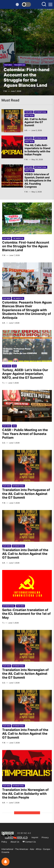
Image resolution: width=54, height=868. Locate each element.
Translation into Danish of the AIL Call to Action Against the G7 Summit (25, 554)
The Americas (19, 65)
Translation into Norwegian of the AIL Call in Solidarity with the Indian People (25, 794)
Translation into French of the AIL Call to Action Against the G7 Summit (25, 734)
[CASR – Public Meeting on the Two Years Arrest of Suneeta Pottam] (27, 406)
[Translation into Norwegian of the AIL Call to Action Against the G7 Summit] (27, 646)
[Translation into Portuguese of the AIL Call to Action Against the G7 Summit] (27, 466)
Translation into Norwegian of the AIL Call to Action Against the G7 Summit (25, 674)
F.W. (5, 91)
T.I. (3, 383)
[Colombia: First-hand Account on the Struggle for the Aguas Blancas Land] (27, 52)
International (41, 112)
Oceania (5, 852)
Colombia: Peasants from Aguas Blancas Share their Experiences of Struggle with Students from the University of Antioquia (27, 310)
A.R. (26, 130)
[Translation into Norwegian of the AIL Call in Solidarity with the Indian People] (27, 766)
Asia (14, 366)
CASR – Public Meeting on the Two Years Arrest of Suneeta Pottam (25, 434)
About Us (15, 842)
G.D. (4, 443)
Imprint (35, 837)
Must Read (29, 115)
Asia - (33, 849)
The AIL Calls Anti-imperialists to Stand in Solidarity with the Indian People (37, 150)
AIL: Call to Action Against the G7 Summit (36, 122)
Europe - (47, 849)
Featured (8, 65)
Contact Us (29, 842)
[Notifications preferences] (5, 862)
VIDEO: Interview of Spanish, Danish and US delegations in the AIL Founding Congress (38, 181)
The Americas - (23, 849)
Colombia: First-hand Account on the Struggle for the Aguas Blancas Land (26, 77)
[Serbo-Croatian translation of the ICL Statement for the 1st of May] (27, 586)
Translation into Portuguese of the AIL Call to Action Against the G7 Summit (26, 494)
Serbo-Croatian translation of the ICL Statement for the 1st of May (26, 614)
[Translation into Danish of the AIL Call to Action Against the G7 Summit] (27, 526)
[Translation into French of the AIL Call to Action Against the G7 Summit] (27, 706)
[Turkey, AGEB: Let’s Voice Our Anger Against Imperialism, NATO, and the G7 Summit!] (27, 346)
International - (8, 849)
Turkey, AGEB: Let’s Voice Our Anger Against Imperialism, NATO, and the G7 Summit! (25, 374)
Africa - (40, 849)
